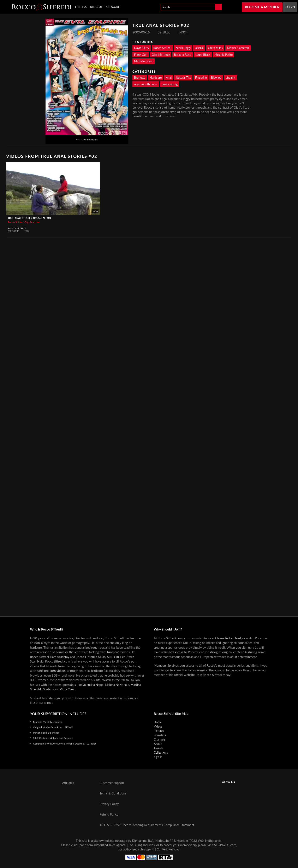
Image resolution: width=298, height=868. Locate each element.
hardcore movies (118, 652)
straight (231, 78)
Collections (161, 752)
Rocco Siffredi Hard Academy (50, 657)
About (158, 744)
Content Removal (168, 849)
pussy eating (170, 84)
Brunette (140, 78)
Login (290, 7)
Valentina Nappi (93, 685)
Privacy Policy (109, 804)
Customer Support (112, 783)
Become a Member (262, 7)
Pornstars (160, 735)
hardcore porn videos (51, 671)
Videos (158, 726)
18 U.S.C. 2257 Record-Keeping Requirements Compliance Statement (147, 825)
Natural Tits (183, 78)
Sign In (158, 757)
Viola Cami (67, 689)
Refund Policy (109, 814)
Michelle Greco (144, 61)
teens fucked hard (229, 638)
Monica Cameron (238, 48)
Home (158, 722)
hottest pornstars (64, 685)
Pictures (159, 731)
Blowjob (216, 78)
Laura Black (203, 55)
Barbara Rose (183, 55)
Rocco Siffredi (162, 48)
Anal (169, 78)
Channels (160, 739)
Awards (159, 748)
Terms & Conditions (113, 793)
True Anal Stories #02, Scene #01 (29, 218)
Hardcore (156, 78)
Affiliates (68, 783)
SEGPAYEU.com (225, 845)
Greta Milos (215, 48)
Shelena (48, 689)
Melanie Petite (223, 55)
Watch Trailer (87, 140)
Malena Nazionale (117, 685)
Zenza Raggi (183, 48)
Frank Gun (141, 55)
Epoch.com (85, 845)
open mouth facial (146, 84)
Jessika (199, 48)
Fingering (201, 78)
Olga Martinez (161, 55)
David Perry (142, 48)
